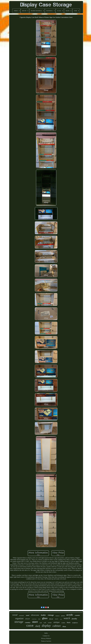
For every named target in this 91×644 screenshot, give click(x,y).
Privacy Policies (46, 638)
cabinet (57, 626)
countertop (34, 619)
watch (67, 618)
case (30, 626)
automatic (22, 615)
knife (39, 619)
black (69, 623)
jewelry (74, 619)
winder (50, 623)
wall (45, 623)
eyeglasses (75, 623)
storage (19, 622)
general (63, 616)
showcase (35, 615)
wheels (57, 619)
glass (45, 618)
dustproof (57, 616)
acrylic (70, 615)
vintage (51, 615)
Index (46, 633)
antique (57, 622)
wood (15, 615)
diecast (51, 619)
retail (61, 619)
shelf (38, 626)
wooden (63, 623)
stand (28, 615)
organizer (19, 618)
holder (43, 615)
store (35, 622)
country (28, 622)
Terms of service (46, 641)
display (46, 626)
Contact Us (46, 636)
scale (41, 623)
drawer (28, 619)
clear (64, 626)
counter (77, 615)
